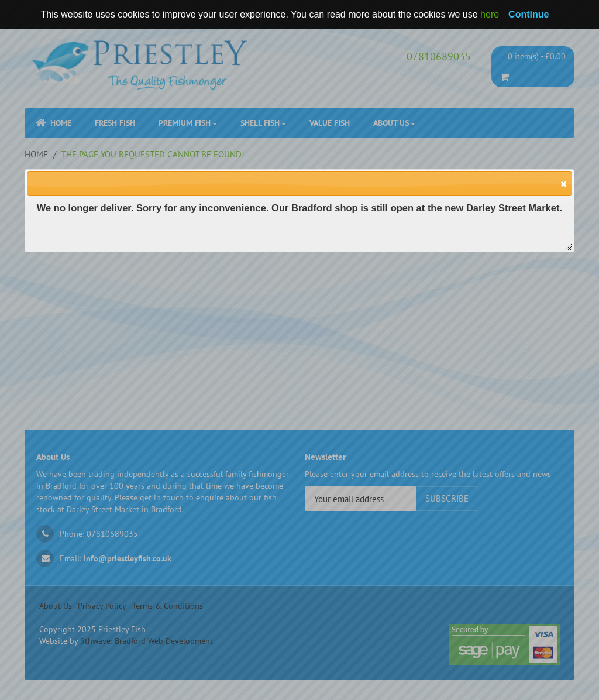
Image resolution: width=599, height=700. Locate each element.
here (490, 14)
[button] (563, 183)
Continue (529, 14)
